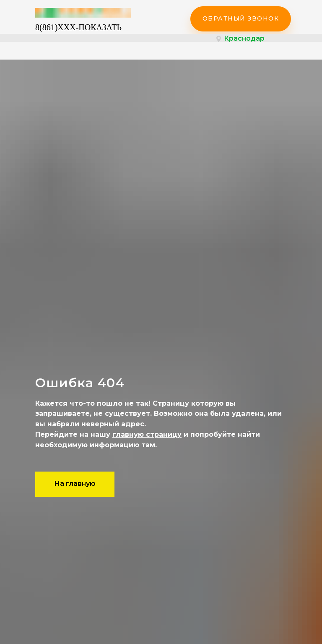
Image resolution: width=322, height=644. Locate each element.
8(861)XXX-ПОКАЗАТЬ (78, 27)
